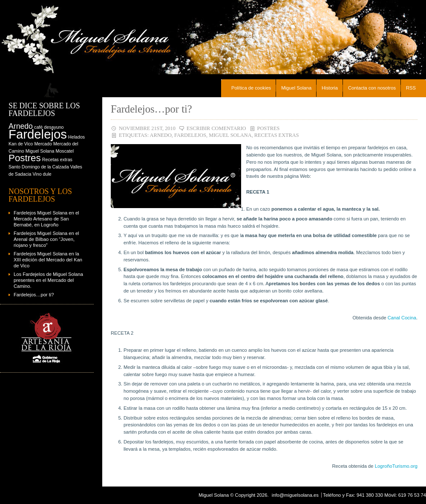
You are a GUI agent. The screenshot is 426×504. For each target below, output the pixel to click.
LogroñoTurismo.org (396, 466)
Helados (76, 137)
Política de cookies (251, 88)
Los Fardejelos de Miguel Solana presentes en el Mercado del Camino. (48, 280)
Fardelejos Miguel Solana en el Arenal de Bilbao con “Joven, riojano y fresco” (46, 239)
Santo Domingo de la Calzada (39, 167)
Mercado (43, 144)
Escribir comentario (216, 128)
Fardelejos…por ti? (151, 109)
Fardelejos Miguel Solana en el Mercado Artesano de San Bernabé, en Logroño (46, 219)
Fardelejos (190, 135)
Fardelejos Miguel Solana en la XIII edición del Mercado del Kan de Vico (48, 260)
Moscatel (65, 151)
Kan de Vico (21, 144)
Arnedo (161, 135)
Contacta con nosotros (372, 88)
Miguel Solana (296, 88)
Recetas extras (277, 135)
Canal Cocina (402, 318)
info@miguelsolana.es (295, 495)
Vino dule (42, 174)
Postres (269, 128)
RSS (411, 88)
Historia (330, 88)
